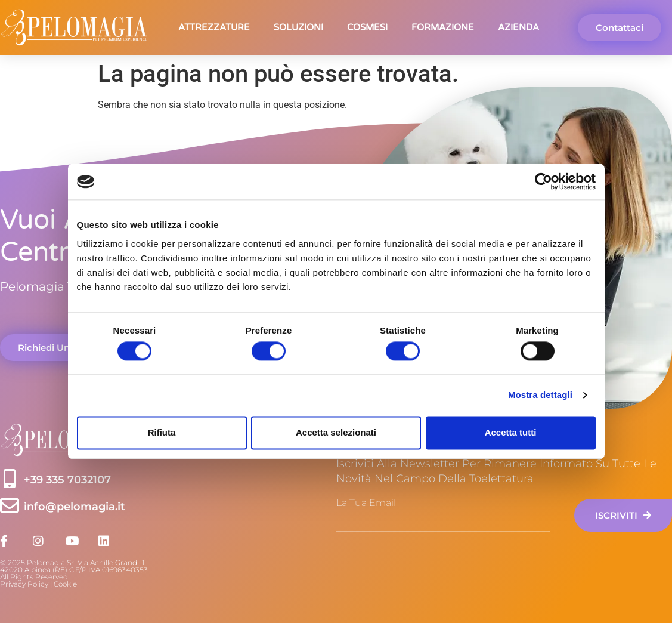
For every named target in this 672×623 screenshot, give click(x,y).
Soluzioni (298, 27)
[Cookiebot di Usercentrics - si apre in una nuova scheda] (544, 181)
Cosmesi (367, 27)
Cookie (65, 584)
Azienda (518, 27)
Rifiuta (162, 432)
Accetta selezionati (336, 432)
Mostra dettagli (540, 395)
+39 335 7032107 (67, 480)
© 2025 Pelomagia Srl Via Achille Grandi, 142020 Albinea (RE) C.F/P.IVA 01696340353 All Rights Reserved (74, 570)
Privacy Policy (24, 584)
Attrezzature (214, 27)
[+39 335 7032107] (10, 479)
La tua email (366, 503)
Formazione (443, 27)
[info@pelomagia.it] (10, 505)
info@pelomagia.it (75, 507)
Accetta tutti (511, 432)
